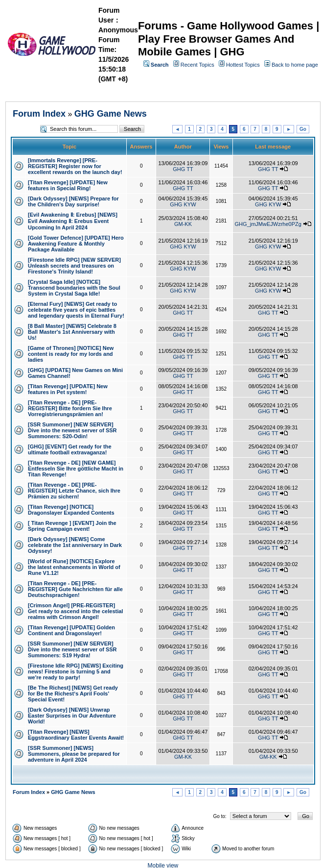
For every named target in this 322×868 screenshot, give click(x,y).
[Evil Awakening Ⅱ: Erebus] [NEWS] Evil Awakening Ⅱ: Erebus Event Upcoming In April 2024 (73, 221)
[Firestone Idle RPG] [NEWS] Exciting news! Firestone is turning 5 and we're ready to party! (76, 671)
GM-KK (183, 224)
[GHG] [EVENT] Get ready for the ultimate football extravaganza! (70, 449)
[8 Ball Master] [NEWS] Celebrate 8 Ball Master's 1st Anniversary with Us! (72, 332)
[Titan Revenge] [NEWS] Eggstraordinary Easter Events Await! (76, 735)
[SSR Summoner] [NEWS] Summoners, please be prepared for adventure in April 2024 (74, 754)
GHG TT (183, 169)
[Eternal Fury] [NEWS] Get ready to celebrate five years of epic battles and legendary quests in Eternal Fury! (76, 310)
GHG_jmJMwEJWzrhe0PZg (268, 224)
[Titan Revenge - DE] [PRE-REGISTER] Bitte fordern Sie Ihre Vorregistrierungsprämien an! (70, 408)
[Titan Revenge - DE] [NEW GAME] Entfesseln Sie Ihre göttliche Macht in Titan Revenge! (76, 469)
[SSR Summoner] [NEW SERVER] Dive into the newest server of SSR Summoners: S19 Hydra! (72, 649)
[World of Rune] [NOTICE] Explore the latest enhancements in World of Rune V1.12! (74, 567)
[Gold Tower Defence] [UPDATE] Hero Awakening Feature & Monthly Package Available (76, 244)
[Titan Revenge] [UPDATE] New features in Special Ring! (68, 185)
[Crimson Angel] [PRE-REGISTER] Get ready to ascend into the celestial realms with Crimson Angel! (75, 611)
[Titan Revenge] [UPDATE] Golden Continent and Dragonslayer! (71, 630)
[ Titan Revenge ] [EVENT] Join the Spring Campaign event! (72, 526)
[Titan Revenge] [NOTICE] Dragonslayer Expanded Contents (71, 510)
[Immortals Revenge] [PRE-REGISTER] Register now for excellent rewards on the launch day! (75, 166)
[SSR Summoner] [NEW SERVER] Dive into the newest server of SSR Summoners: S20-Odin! (72, 430)
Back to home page (295, 65)
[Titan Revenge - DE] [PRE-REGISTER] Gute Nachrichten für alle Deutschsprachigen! (75, 589)
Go (303, 129)
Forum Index (39, 114)
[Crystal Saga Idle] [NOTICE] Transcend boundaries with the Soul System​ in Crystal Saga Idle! (74, 288)
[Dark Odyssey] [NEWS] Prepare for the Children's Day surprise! (73, 201)
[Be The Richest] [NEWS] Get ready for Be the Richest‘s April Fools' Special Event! (73, 694)
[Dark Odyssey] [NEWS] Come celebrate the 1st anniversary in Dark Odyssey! (75, 545)
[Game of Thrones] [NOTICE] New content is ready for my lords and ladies (71, 354)
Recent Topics (197, 65)
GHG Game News (111, 114)
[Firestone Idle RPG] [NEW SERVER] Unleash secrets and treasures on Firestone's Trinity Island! (74, 266)
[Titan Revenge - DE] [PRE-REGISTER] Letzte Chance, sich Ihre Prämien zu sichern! (74, 491)
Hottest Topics (243, 65)
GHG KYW (183, 204)
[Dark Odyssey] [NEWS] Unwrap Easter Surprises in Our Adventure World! (72, 716)
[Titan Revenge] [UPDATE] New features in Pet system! (68, 389)
